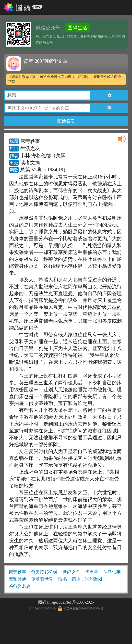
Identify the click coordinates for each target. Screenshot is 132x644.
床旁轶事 (17, 572)
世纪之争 (71, 572)
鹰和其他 (17, 579)
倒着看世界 (42, 579)
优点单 (92, 572)
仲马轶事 (112, 572)
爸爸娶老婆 (20, 586)
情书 (62, 579)
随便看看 (66, 121)
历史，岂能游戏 (87, 579)
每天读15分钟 (44, 572)
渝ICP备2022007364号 (43, 608)
